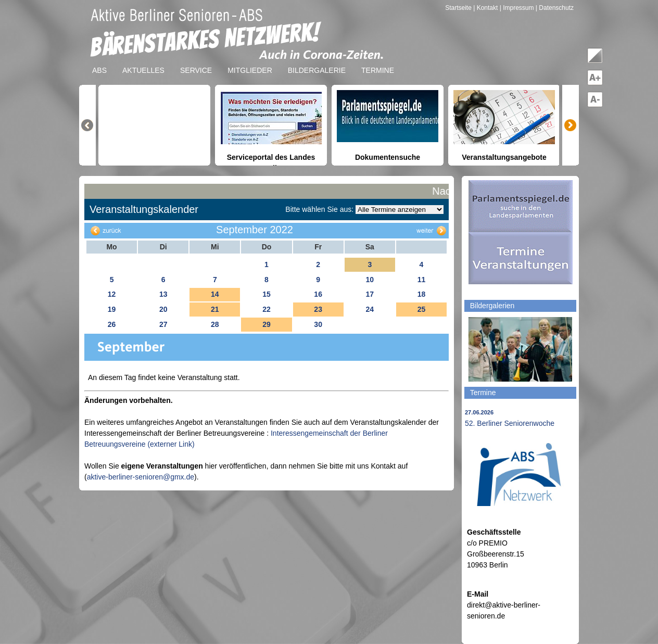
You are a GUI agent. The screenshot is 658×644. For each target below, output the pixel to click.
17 (370, 294)
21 (215, 309)
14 (215, 294)
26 (112, 324)
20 (163, 309)
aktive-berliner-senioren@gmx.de (141, 477)
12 (112, 294)
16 (318, 294)
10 (370, 280)
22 (267, 309)
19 (112, 309)
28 (215, 324)
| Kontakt (486, 8)
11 (422, 280)
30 (318, 324)
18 (422, 294)
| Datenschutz (555, 8)
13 (163, 294)
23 (318, 309)
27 (163, 324)
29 (267, 324)
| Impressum (517, 8)
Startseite (459, 8)
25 (422, 309)
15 (267, 294)
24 (370, 309)
